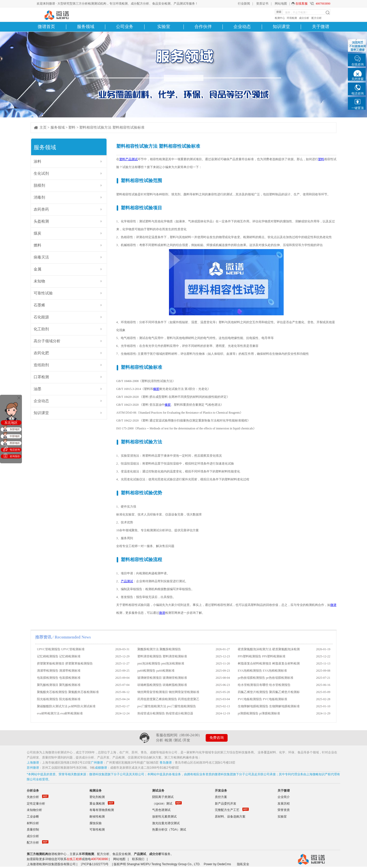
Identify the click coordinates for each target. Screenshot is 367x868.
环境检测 (292, 18)
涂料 (37, 161)
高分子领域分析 (47, 341)
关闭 (19, 398)
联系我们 (138, 859)
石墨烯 (39, 305)
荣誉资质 (284, 810)
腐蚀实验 (96, 823)
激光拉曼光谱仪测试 (166, 823)
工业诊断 (33, 817)
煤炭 (37, 233)
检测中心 (280, 18)
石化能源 (41, 317)
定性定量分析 (36, 804)
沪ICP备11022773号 (95, 864)
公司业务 (125, 27)
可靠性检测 (97, 830)
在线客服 (302, 4)
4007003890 (323, 4)
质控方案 (221, 797)
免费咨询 (217, 738)
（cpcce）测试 (162, 804)
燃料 (37, 245)
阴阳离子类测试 (163, 797)
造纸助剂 (41, 365)
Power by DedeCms (217, 864)
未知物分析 (34, 810)
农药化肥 (41, 353)
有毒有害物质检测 (102, 810)
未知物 (39, 281)
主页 (43, 127)
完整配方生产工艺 (227, 810)
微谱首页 (46, 27)
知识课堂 (281, 27)
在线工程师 (74, 859)
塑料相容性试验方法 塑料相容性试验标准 (112, 127)
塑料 (72, 127)
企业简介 (284, 797)
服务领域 (86, 27)
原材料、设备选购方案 (230, 817)
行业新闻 (244, 4)
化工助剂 (41, 329)
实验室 (164, 27)
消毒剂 (39, 197)
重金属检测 (97, 804)
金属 (37, 269)
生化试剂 (41, 173)
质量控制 (33, 830)
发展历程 (284, 804)
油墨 (37, 389)
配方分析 (317, 18)
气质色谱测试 (161, 810)
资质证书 (262, 4)
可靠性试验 (43, 293)
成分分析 (304, 18)
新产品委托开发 (226, 804)
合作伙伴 (203, 27)
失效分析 (33, 797)
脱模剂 (39, 185)
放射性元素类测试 (164, 817)
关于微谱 (321, 27)
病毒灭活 (41, 257)
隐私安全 (243, 864)
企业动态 (242, 27)
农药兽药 (41, 209)
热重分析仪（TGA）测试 (169, 830)
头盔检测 (41, 221)
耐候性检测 (97, 817)
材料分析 (33, 823)
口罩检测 (41, 377)
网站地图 (281, 4)
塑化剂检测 (97, 797)
